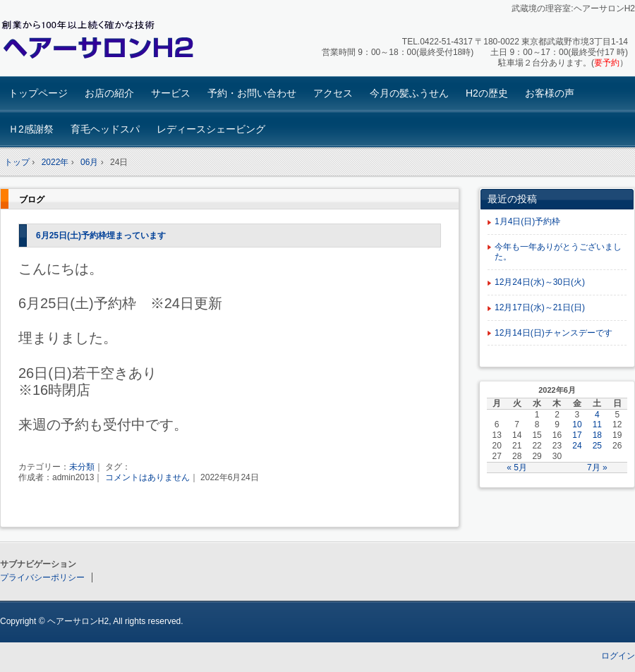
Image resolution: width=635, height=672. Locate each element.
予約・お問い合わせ (252, 93)
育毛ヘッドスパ (105, 129)
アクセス (333, 93)
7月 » (597, 468)
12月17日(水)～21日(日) (540, 307)
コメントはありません (147, 477)
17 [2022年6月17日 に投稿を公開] (577, 435)
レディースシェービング (211, 129)
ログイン (618, 656)
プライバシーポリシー (42, 578)
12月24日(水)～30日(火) (540, 282)
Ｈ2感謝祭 (31, 129)
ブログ (32, 200)
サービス (171, 93)
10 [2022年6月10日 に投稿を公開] (577, 424)
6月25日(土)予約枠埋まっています (101, 236)
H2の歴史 (487, 93)
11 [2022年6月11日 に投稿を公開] (597, 424)
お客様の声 (550, 93)
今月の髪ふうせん (409, 93)
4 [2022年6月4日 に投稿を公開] (597, 415)
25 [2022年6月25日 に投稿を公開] (597, 446)
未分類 (82, 467)
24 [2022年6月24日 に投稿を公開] (577, 446)
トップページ (38, 93)
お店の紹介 (109, 93)
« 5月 (517, 468)
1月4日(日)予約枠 (527, 221)
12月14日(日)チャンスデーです (554, 333)
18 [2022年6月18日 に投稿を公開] (597, 435)
